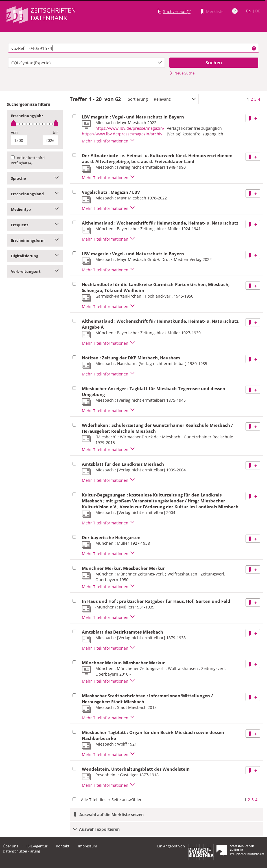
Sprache (35, 178)
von (14, 132)
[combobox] (87, 63)
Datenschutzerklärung (21, 851)
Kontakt (63, 846)
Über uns (10, 846)
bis (56, 132)
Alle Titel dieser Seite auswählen (112, 800)
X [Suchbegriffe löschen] (254, 48)
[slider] (35, 124)
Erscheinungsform (35, 240)
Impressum (87, 846)
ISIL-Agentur (37, 846)
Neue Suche (182, 73)
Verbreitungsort (35, 271)
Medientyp (35, 209)
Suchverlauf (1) (177, 11)
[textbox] (134, 48)
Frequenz (35, 225)
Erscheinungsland (35, 194)
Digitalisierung (35, 256)
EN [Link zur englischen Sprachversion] (249, 11)
